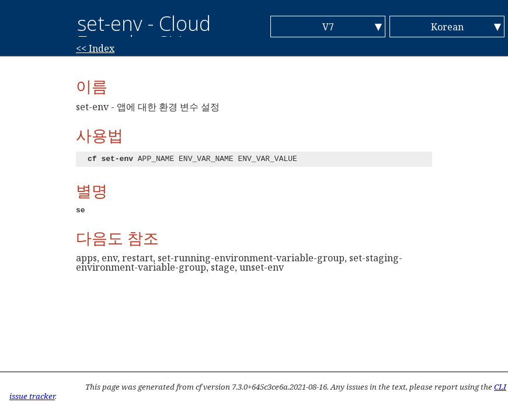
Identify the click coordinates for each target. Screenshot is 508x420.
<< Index (95, 48)
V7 (328, 27)
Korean (447, 27)
